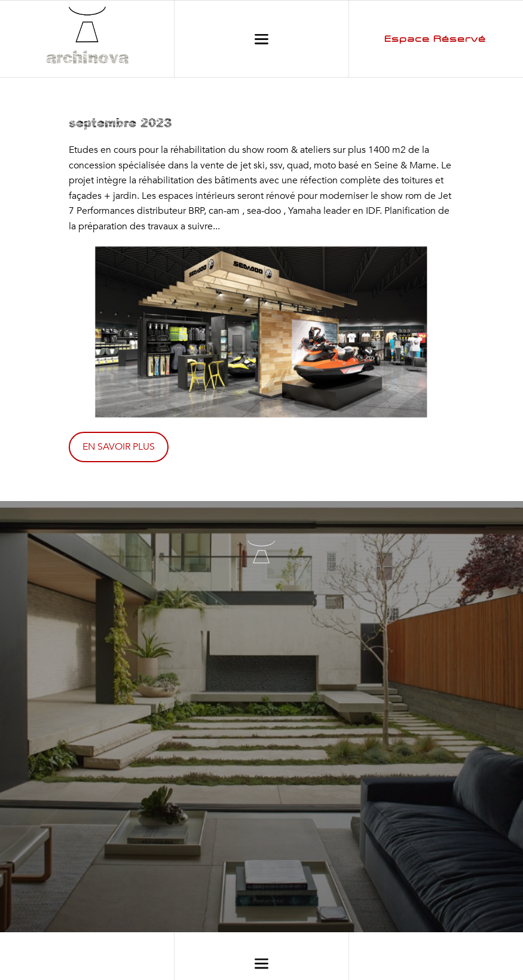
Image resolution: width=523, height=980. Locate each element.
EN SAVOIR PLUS (119, 447)
